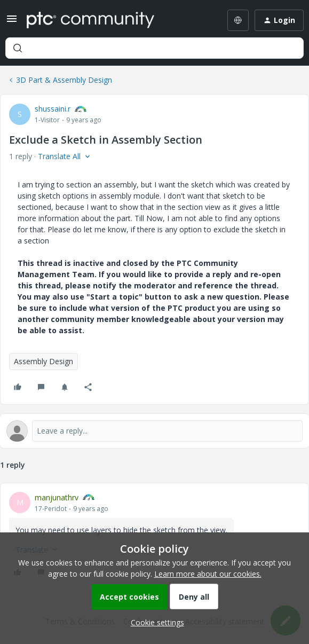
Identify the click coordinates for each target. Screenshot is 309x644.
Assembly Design (43, 361)
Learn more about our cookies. (208, 574)
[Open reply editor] (154, 431)
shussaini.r (53, 109)
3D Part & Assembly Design (64, 80)
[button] (12, 22)
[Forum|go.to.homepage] (90, 20)
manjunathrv (57, 497)
